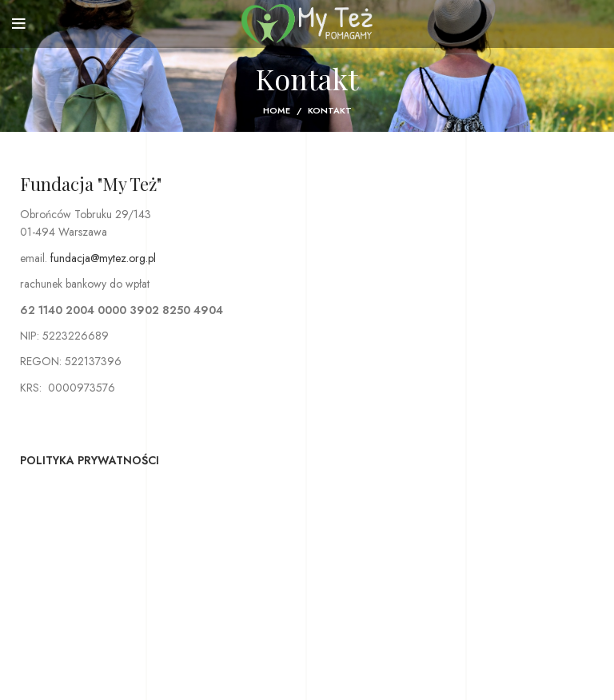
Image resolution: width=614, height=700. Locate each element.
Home (277, 110)
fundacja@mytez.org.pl (103, 258)
